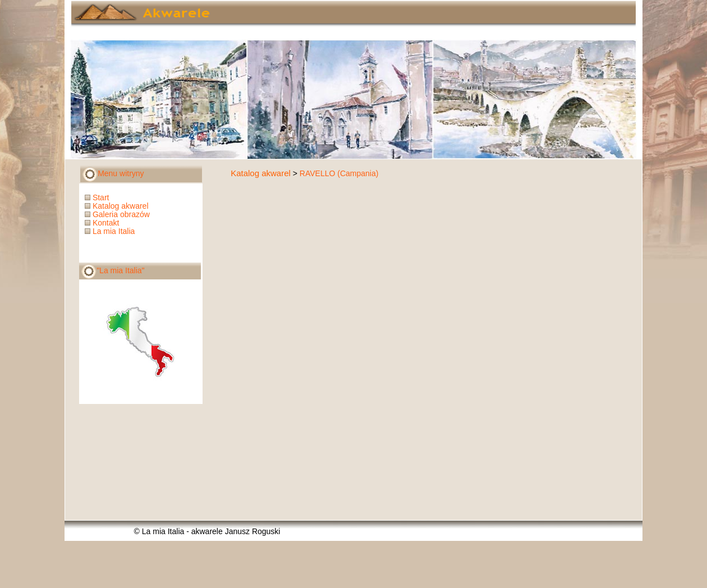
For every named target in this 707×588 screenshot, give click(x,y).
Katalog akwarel (261, 173)
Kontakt (103, 223)
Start (98, 197)
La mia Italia (111, 231)
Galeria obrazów (118, 214)
